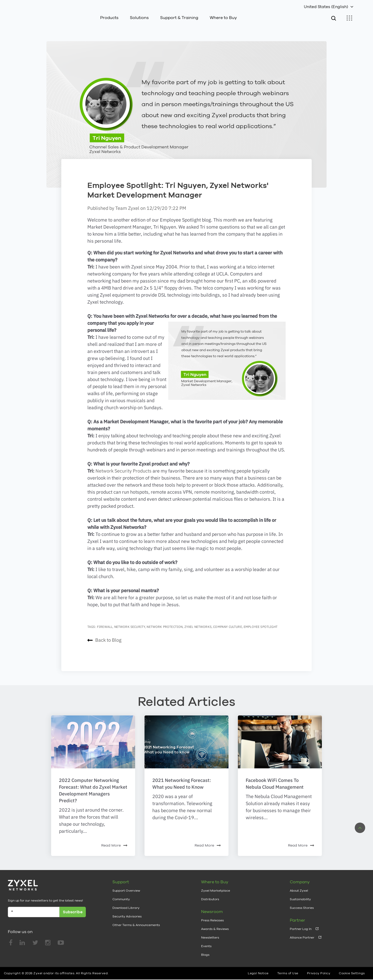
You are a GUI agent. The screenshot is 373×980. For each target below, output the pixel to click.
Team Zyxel (128, 203)
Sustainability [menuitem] (300, 894)
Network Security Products (124, 466)
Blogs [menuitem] (205, 950)
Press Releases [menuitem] (212, 915)
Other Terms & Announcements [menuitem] (136, 920)
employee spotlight (261, 621)
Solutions (139, 18)
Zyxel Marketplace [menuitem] (216, 885)
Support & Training (179, 18)
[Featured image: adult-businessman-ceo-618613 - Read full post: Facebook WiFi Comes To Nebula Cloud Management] (280, 737)
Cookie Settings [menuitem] (352, 968)
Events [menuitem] (206, 941)
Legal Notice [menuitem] (258, 968)
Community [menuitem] (121, 894)
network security (130, 621)
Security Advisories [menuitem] (127, 911)
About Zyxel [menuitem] (299, 885)
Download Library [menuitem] (126, 903)
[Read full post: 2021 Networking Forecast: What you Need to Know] (187, 737)
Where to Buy (223, 18)
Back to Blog (104, 635)
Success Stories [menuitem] (302, 903)
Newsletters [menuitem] (210, 932)
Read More (114, 840)
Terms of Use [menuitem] (288, 968)
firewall (105, 621)
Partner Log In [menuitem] (301, 924)
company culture (227, 621)
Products (109, 18)
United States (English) (326, 7)
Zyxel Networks (198, 621)
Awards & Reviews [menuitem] (215, 924)
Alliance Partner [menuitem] (302, 932)
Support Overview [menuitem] (126, 885)
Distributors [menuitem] (210, 894)
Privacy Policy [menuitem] (319, 968)
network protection (165, 621)
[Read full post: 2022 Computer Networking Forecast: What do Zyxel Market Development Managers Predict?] (93, 737)
